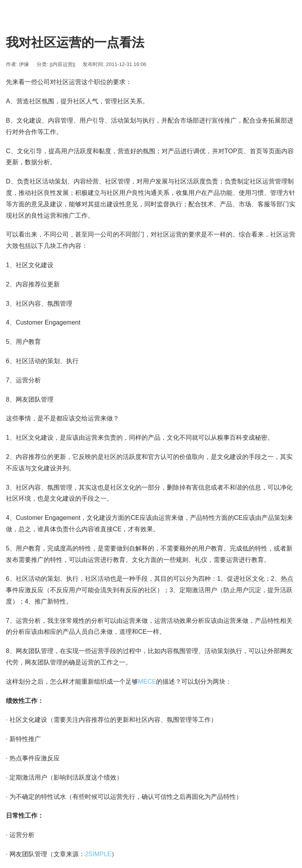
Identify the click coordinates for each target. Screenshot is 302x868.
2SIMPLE (98, 854)
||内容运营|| (63, 64)
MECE (147, 682)
